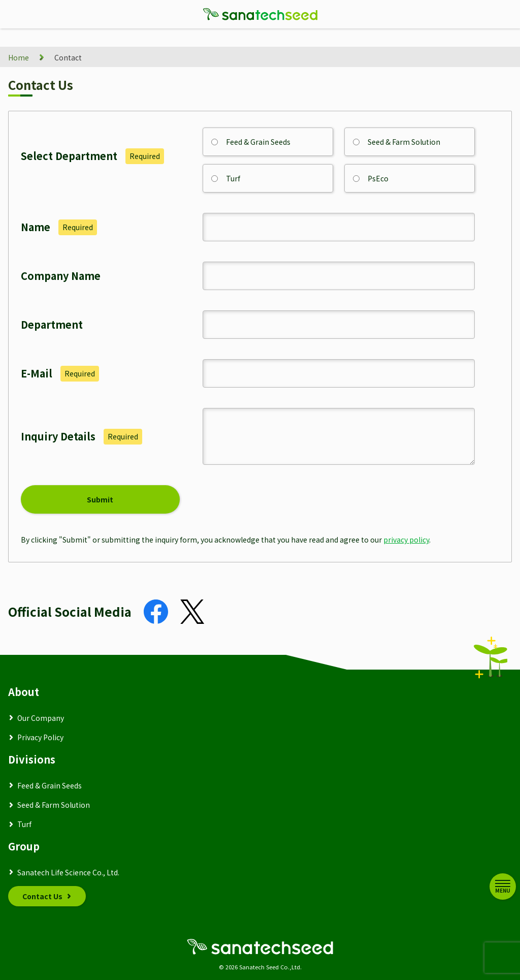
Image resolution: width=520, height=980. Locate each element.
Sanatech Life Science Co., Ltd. (68, 872)
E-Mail (60, 373)
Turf (226, 178)
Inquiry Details (82, 436)
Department (52, 324)
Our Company (41, 718)
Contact (68, 57)
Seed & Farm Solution (397, 142)
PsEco (371, 178)
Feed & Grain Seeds (251, 142)
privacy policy (406, 540)
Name (59, 227)
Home (19, 57)
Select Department (92, 156)
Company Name (61, 276)
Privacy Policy (40, 737)
